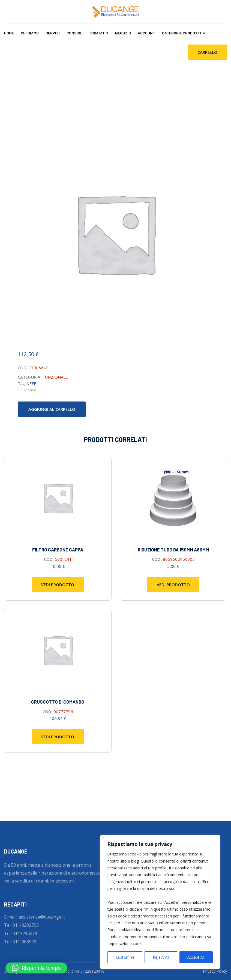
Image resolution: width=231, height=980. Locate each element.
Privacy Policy (215, 971)
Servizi (53, 33)
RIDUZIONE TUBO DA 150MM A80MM (173, 550)
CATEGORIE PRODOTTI (181, 33)
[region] (160, 902)
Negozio (123, 33)
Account (146, 33)
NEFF (31, 384)
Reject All (161, 957)
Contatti (99, 33)
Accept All (196, 957)
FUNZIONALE (55, 377)
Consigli (75, 33)
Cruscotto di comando (58, 702)
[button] (36, 968)
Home (9, 33)
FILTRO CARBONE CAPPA (58, 550)
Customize (125, 957)
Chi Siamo (30, 33)
